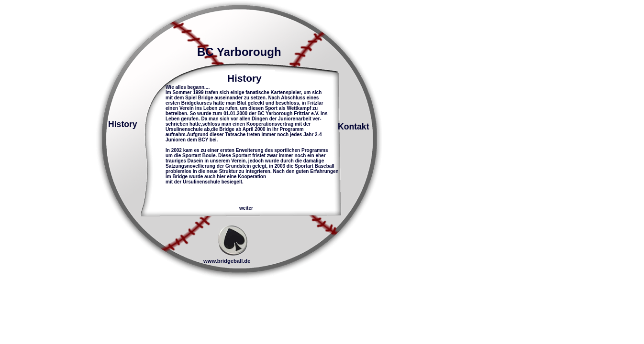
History (123, 124)
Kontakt (354, 127)
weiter (246, 208)
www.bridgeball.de (227, 261)
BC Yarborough (239, 52)
